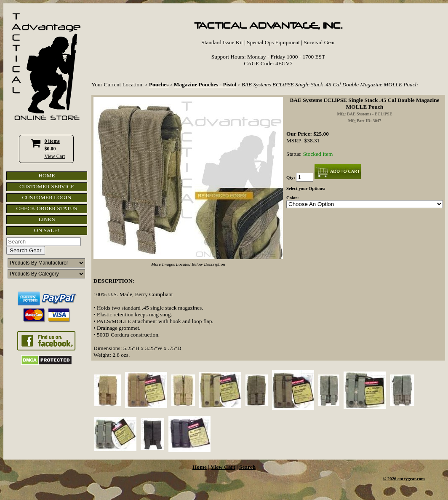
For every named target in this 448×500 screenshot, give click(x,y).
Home (200, 467)
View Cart (55, 156)
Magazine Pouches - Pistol (205, 84)
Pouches (159, 84)
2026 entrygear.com (406, 479)
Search (247, 467)
